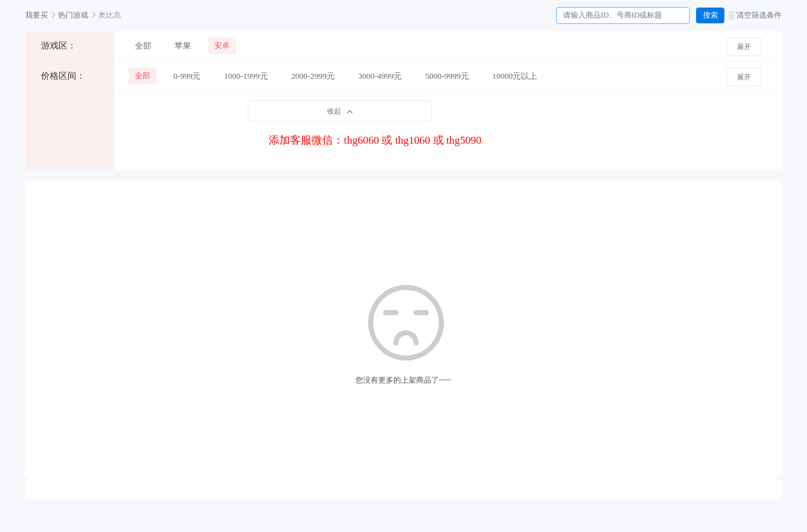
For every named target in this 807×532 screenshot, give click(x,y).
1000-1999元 (246, 76)
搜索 (711, 15)
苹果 (183, 46)
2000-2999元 (313, 76)
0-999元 (187, 76)
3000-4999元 (380, 76)
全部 (143, 46)
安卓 (222, 45)
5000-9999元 (447, 76)
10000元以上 (515, 76)
